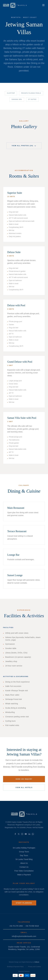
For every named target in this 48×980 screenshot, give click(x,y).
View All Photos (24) (24, 146)
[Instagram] (22, 834)
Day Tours (24, 855)
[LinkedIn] (29, 834)
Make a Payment (24, 875)
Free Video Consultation (24, 871)
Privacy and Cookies (34, 967)
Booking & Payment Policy (15, 967)
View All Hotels (24, 787)
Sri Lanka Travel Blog (24, 859)
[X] (19, 834)
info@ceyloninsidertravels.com (24, 936)
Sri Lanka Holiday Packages (24, 848)
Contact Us (24, 867)
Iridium (37, 962)
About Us (24, 863)
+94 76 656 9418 (32, 926)
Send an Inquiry (24, 779)
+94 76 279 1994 (16, 926)
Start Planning (24, 903)
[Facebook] (15, 834)
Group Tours (24, 852)
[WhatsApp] (33, 834)
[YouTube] (26, 834)
